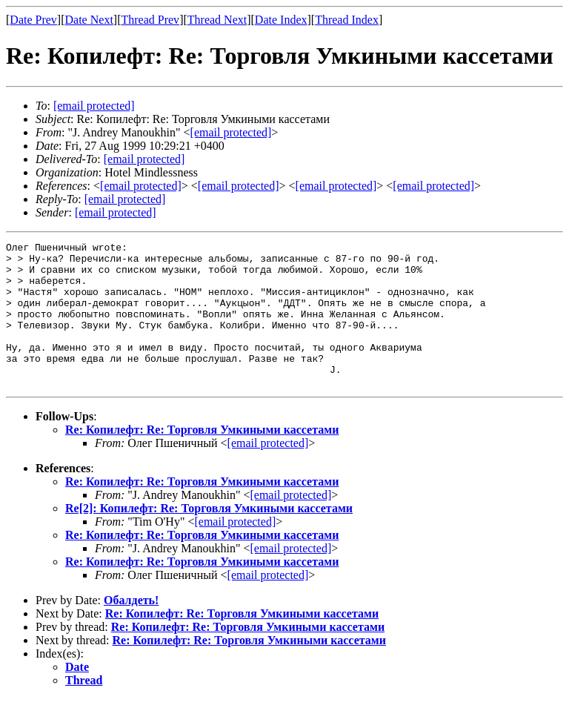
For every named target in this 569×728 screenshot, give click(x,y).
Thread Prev (150, 20)
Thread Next (217, 20)
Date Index (281, 20)
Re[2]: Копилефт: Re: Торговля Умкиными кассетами (209, 537)
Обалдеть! (131, 629)
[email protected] (144, 159)
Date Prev (33, 20)
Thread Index (347, 20)
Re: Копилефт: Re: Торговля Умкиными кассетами (202, 459)
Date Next (89, 20)
